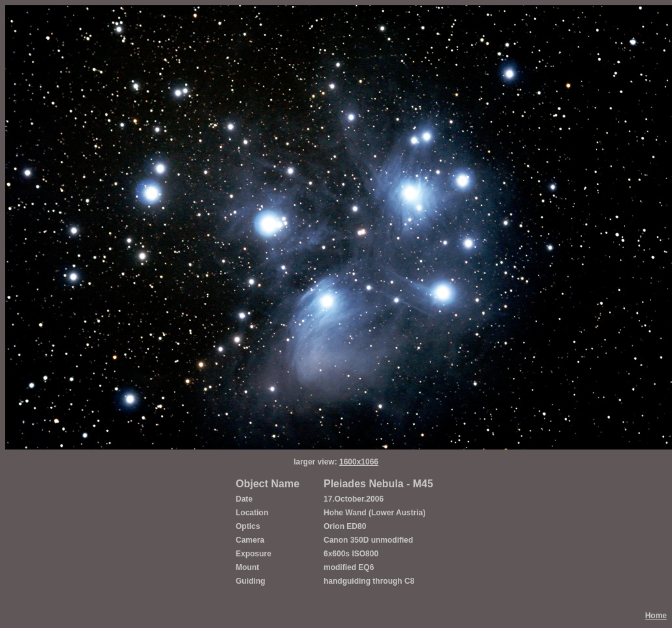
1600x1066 (359, 462)
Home (656, 616)
